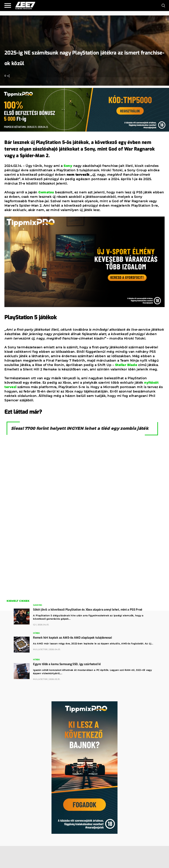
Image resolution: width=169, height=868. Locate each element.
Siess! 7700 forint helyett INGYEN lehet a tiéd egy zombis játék (80, 428)
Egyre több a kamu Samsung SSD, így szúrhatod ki (67, 664)
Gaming (38, 605)
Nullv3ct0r (40, 649)
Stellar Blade (126, 365)
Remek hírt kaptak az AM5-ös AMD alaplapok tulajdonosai (72, 638)
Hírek (36, 633)
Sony (68, 166)
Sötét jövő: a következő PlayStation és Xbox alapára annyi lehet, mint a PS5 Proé (88, 610)
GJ (34, 625)
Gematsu (46, 192)
